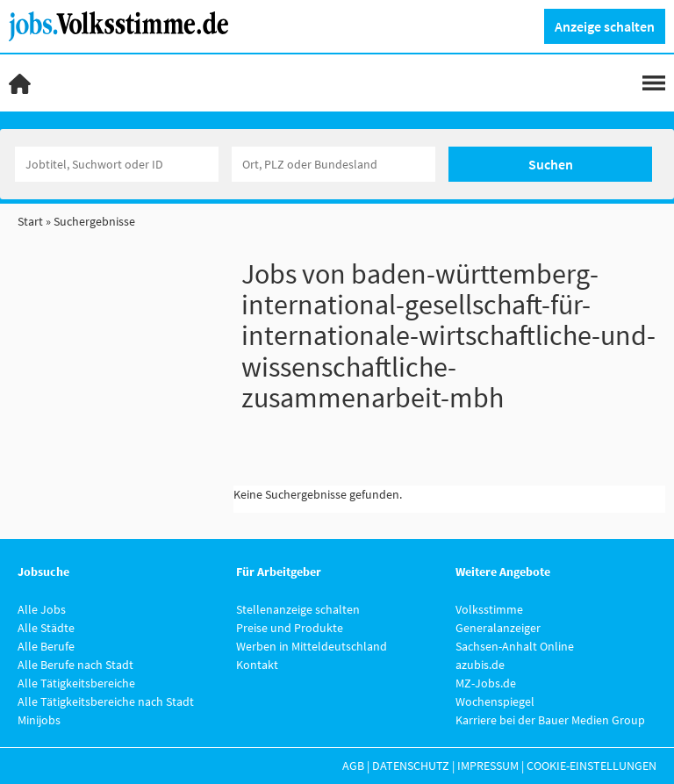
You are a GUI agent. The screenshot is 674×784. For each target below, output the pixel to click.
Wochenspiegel (495, 701)
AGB (353, 766)
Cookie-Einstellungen (592, 766)
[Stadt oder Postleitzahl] (333, 164)
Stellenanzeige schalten (298, 609)
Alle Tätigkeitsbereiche (76, 683)
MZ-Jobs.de (486, 683)
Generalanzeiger (498, 628)
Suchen (551, 164)
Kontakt (257, 665)
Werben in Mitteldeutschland (312, 646)
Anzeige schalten (605, 26)
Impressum (488, 766)
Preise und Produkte (290, 628)
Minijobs (39, 720)
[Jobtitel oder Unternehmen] (117, 164)
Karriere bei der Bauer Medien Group (550, 720)
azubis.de (480, 665)
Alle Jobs (42, 609)
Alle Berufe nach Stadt (75, 665)
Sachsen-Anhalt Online (515, 646)
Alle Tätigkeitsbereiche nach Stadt (106, 701)
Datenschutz (411, 766)
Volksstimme (489, 609)
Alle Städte (46, 628)
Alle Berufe (46, 646)
